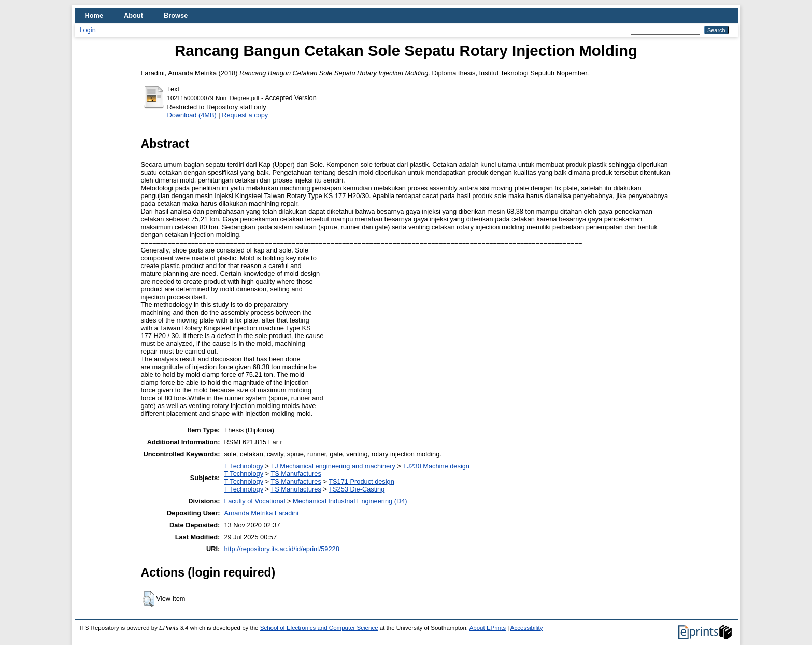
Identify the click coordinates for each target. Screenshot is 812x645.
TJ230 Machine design (436, 466)
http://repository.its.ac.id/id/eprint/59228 (281, 549)
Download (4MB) (192, 115)
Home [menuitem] (94, 15)
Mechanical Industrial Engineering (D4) (350, 501)
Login (88, 30)
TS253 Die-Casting (357, 489)
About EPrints (488, 628)
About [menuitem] (133, 15)
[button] (148, 599)
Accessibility (527, 628)
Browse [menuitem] (176, 15)
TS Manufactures (296, 474)
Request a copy (245, 115)
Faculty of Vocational (254, 501)
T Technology (244, 466)
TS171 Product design (361, 481)
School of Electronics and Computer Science (319, 628)
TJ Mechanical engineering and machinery (333, 466)
